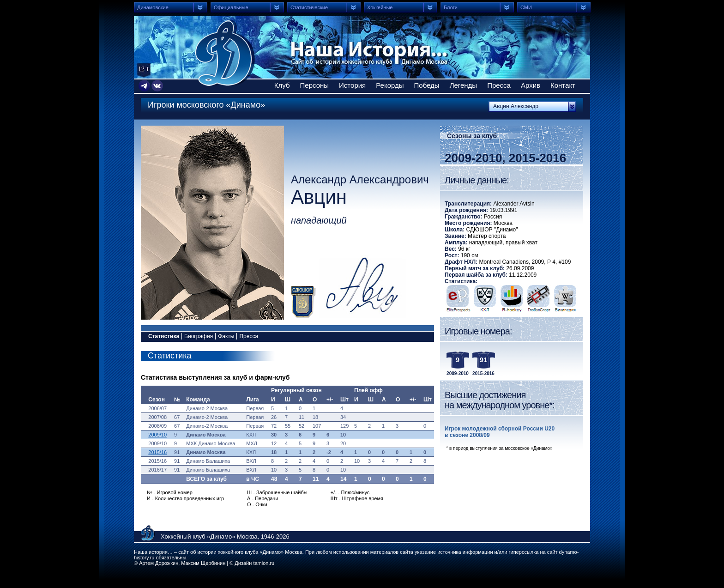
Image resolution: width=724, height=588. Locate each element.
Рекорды (390, 85)
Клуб (282, 85)
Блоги (451, 7)
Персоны (315, 85)
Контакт (563, 85)
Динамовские (153, 7)
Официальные (231, 7)
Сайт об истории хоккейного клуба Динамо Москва (225, 53)
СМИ (526, 7)
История (352, 85)
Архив (531, 85)
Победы (427, 85)
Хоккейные (380, 7)
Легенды (464, 85)
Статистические (309, 7)
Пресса (499, 85)
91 (484, 360)
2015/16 (157, 452)
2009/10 (157, 435)
